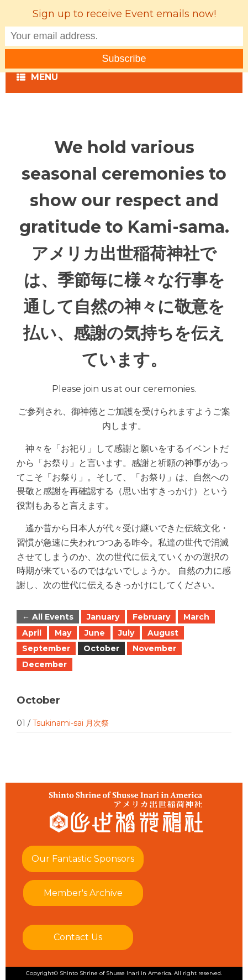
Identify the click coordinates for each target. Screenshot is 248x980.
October (101, 648)
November (154, 648)
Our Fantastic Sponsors (83, 859)
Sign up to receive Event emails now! (124, 14)
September (46, 648)
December (44, 664)
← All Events (48, 617)
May (63, 633)
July (126, 633)
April (32, 633)
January (103, 617)
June (95, 633)
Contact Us (78, 937)
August (163, 633)
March (196, 617)
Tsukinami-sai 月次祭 (71, 723)
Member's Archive (83, 893)
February (151, 617)
